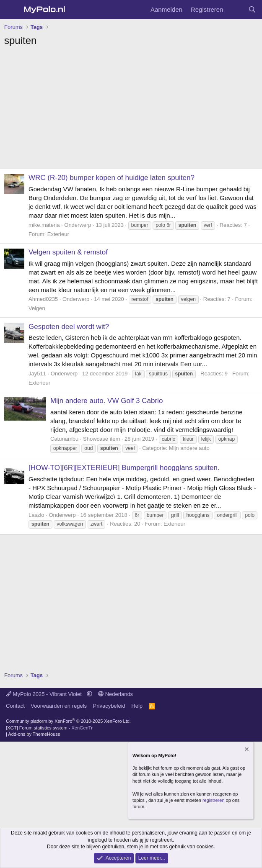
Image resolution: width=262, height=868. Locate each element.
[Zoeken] (252, 9)
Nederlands (115, 694)
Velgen (37, 308)
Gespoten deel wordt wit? (69, 327)
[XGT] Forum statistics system (49, 728)
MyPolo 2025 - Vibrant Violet (45, 694)
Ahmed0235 (43, 299)
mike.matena (44, 225)
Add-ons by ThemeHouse (34, 734)
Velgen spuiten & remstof (68, 252)
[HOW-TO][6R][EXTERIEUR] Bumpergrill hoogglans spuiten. (124, 468)
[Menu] (12, 10)
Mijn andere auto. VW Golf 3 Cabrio (106, 401)
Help (137, 706)
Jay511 (37, 374)
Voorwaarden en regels (59, 706)
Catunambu (64, 439)
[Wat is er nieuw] (235, 9)
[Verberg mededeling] (246, 750)
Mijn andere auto (189, 448)
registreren (214, 800)
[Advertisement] (131, 110)
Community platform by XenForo (68, 721)
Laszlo (36, 515)
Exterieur (58, 234)
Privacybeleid (109, 706)
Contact (15, 706)
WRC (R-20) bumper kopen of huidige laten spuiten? (112, 178)
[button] (89, 694)
